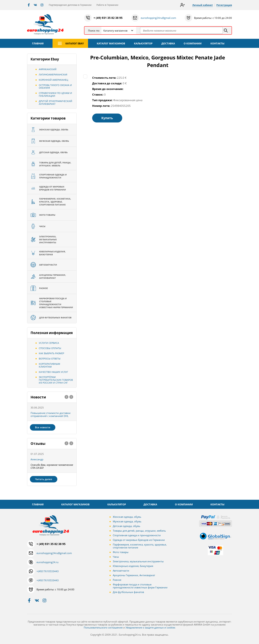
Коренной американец (53, 80)
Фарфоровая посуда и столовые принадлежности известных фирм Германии (140, 586)
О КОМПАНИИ (193, 43)
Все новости (43, 427)
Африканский (48, 69)
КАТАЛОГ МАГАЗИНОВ (111, 43)
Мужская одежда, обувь (127, 521)
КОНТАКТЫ (217, 43)
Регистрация (224, 5)
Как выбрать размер (51, 353)
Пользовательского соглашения (103, 627)
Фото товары (121, 552)
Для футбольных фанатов (128, 592)
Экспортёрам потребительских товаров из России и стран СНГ (56, 380)
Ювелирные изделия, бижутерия (133, 566)
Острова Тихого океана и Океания (55, 86)
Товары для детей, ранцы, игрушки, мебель (139, 531)
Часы (116, 557)
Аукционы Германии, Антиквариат (134, 575)
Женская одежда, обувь (127, 517)
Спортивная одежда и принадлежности (137, 535)
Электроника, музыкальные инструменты (138, 561)
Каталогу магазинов (115, 31)
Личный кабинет (203, 5)
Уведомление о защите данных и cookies (150, 627)
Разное (117, 580)
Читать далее (44, 479)
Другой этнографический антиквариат (55, 102)
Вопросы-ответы (50, 359)
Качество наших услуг (53, 372)
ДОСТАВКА (168, 43)
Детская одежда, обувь (127, 526)
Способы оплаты (50, 348)
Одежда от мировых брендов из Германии (139, 540)
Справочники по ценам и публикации (55, 94)
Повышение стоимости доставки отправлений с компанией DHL (51, 414)
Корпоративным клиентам (49, 365)
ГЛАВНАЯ (38, 43)
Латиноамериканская (53, 75)
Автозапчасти (121, 571)
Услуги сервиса (49, 343)
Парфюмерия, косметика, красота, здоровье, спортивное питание (140, 546)
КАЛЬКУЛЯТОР (143, 43)
